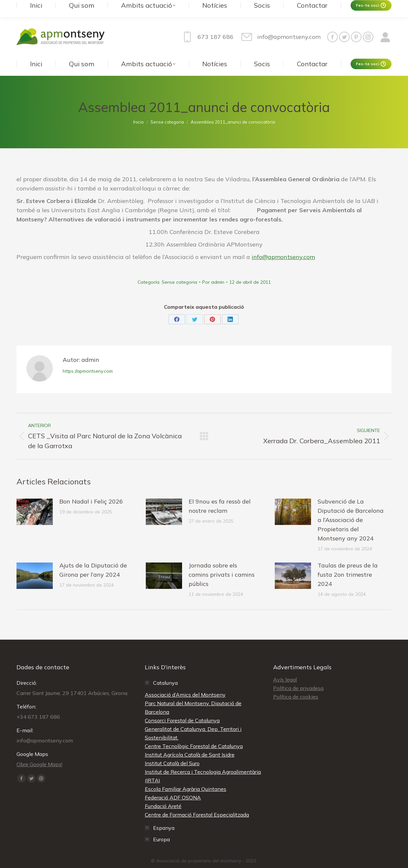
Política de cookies (296, 683)
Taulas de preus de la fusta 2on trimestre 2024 (348, 561)
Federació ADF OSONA (173, 784)
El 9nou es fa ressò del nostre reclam (220, 493)
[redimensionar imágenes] (35, 499)
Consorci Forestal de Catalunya (182, 707)
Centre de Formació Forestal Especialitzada (197, 801)
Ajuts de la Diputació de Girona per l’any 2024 (93, 557)
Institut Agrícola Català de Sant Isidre (190, 741)
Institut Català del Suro (172, 750)
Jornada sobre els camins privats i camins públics (222, 561)
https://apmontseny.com (88, 358)
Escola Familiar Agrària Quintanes (186, 776)
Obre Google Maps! (39, 751)
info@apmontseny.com (283, 244)
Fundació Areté (163, 793)
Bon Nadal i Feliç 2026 (91, 488)
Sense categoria (179, 269)
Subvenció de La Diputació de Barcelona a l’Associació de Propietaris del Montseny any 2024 (351, 507)
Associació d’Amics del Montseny (185, 681)
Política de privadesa (298, 675)
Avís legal (285, 666)
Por (213, 269)
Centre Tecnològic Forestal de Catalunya (194, 733)
